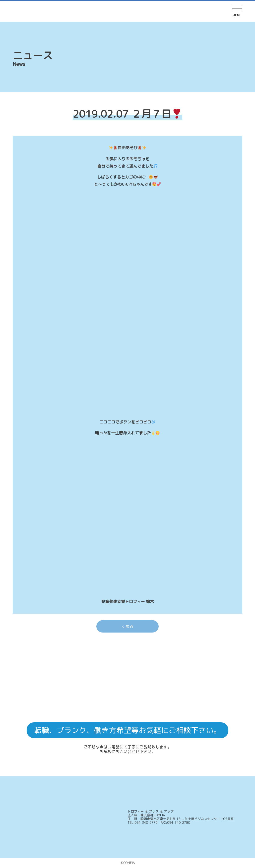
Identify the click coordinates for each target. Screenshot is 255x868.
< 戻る (128, 626)
